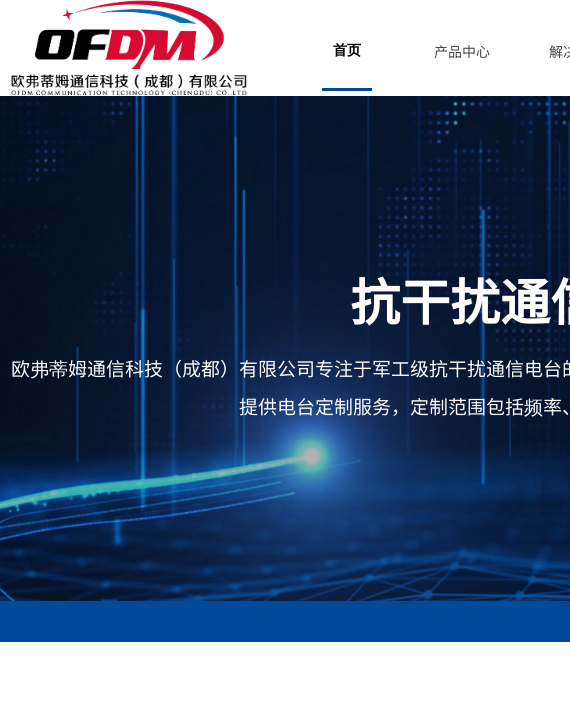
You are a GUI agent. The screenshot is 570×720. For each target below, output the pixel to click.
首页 (347, 50)
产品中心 (462, 51)
